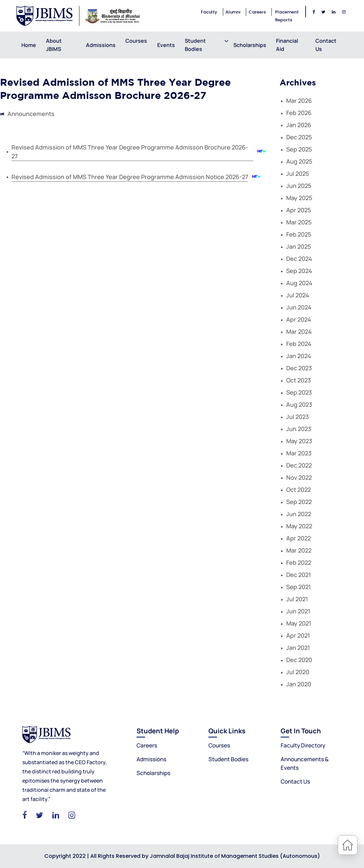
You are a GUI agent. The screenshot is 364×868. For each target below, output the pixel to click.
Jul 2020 (298, 672)
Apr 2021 (298, 635)
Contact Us (326, 45)
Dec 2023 (299, 368)
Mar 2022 (299, 550)
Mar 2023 (299, 453)
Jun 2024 (299, 307)
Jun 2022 (299, 514)
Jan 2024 (299, 356)
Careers (257, 12)
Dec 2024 (299, 259)
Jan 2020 (299, 684)
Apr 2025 (299, 210)
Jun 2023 (299, 429)
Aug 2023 (299, 404)
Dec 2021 (299, 575)
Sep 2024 (299, 271)
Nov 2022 (299, 477)
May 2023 (299, 441)
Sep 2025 (299, 149)
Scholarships (250, 45)
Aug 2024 (299, 283)
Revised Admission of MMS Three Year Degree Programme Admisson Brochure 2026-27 (130, 152)
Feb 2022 (299, 562)
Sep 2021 (299, 587)
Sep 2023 (299, 392)
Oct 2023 (299, 380)
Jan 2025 (299, 246)
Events (166, 45)
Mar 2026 (299, 101)
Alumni (233, 12)
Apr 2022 (299, 538)
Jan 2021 (298, 648)
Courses (136, 45)
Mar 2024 (299, 331)
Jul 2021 (297, 599)
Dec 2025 (299, 137)
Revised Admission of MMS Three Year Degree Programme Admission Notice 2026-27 (130, 177)
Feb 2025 (299, 234)
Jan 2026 (299, 125)
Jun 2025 (299, 186)
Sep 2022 (299, 502)
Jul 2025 (298, 173)
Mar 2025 (299, 222)
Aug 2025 (299, 161)
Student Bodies (195, 45)
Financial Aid (287, 45)
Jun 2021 (298, 611)
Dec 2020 (299, 660)
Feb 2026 (299, 113)
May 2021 (299, 623)
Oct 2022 (299, 490)
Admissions (101, 45)
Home (29, 45)
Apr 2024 (299, 319)
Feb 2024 (299, 344)
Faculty (209, 12)
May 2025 (299, 198)
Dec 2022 (299, 465)
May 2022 (299, 526)
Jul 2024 (298, 295)
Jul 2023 (298, 417)
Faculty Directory (303, 745)
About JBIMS (54, 45)
